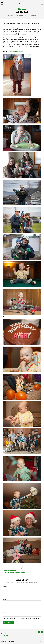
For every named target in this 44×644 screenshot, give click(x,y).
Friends (24, 9)
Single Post (4, 634)
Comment (6, 587)
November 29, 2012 (21, 16)
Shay (13, 16)
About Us (4, 632)
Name (5, 600)
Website (5, 612)
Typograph (4, 636)
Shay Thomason (22, 3)
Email (4, 606)
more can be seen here (17, 51)
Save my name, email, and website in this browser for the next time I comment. (22, 619)
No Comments (32, 16)
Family (19, 9)
